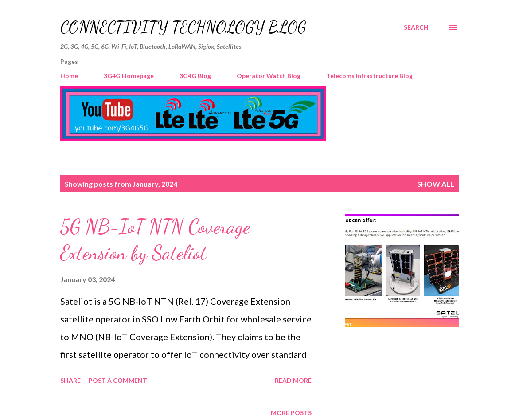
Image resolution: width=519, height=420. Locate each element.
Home (69, 76)
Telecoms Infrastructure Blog (369, 76)
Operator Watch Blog (269, 76)
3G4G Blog (195, 76)
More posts (291, 413)
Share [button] (70, 380)
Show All (436, 184)
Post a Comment (118, 380)
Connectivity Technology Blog (183, 27)
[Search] (416, 27)
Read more (293, 380)
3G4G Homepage (129, 76)
